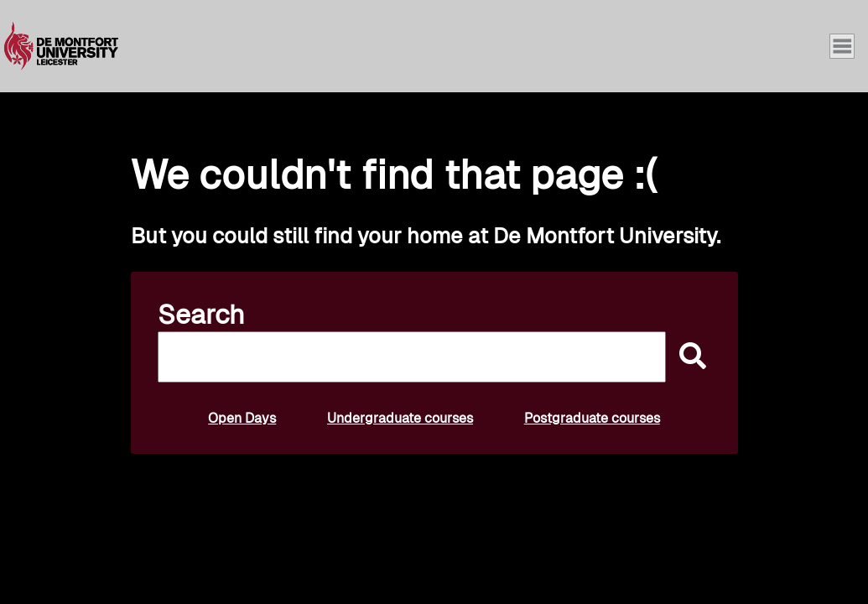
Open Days (242, 418)
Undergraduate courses (400, 418)
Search (201, 315)
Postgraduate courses (592, 418)
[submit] (689, 357)
